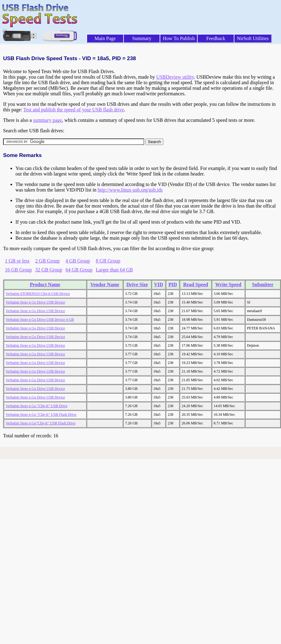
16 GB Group (18, 270)
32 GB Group (49, 270)
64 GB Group (79, 270)
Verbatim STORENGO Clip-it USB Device (38, 294)
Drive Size (137, 285)
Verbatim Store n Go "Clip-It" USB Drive (36, 406)
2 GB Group (47, 261)
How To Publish (179, 38)
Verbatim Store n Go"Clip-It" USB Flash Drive (40, 423)
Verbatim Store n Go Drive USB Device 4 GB (40, 320)
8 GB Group (108, 261)
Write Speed (228, 285)
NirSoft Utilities (253, 38)
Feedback (216, 38)
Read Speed (195, 285)
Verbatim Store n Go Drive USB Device (35, 302)
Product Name (45, 285)
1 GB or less (17, 261)
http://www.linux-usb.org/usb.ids (130, 190)
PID (173, 285)
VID (159, 285)
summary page (48, 120)
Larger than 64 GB (114, 270)
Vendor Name (105, 285)
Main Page (105, 38)
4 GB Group (78, 261)
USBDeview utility (175, 77)
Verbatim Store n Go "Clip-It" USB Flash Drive (41, 415)
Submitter (263, 285)
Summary (142, 38)
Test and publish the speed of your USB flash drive (73, 110)
